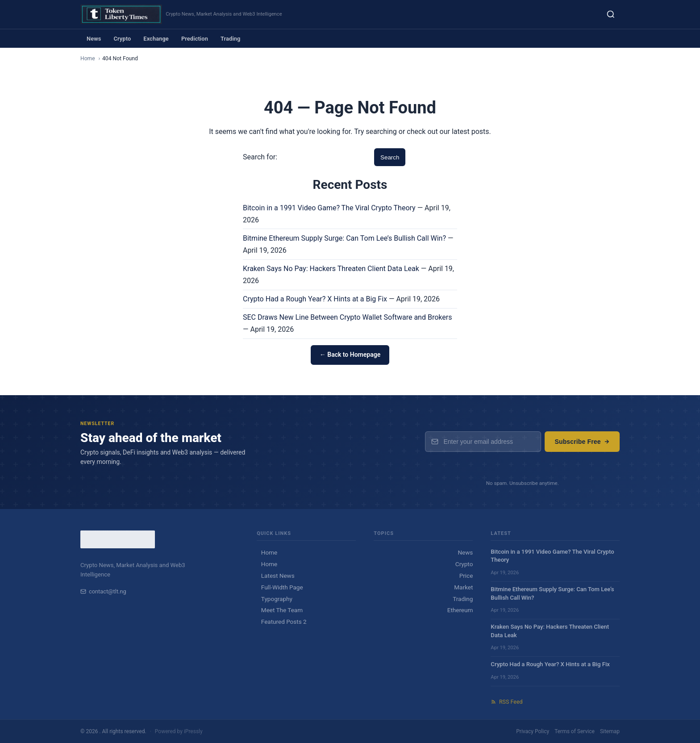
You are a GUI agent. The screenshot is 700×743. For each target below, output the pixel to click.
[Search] (611, 14)
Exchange (156, 39)
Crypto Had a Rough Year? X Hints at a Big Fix (315, 299)
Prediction (195, 39)
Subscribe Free (582, 442)
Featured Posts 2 (284, 622)
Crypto (122, 39)
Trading (231, 39)
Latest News (278, 576)
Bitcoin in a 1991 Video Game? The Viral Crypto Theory (329, 208)
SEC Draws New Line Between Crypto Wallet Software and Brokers (347, 317)
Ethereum (460, 610)
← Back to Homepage (350, 355)
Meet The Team (282, 610)
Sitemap (610, 731)
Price (466, 576)
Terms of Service (575, 731)
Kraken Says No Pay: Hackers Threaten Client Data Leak (331, 269)
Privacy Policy (533, 731)
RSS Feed (506, 702)
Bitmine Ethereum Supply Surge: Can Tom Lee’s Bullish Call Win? (344, 238)
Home (88, 58)
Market (463, 587)
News (94, 39)
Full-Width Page (282, 587)
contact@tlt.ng (103, 591)
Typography (277, 599)
